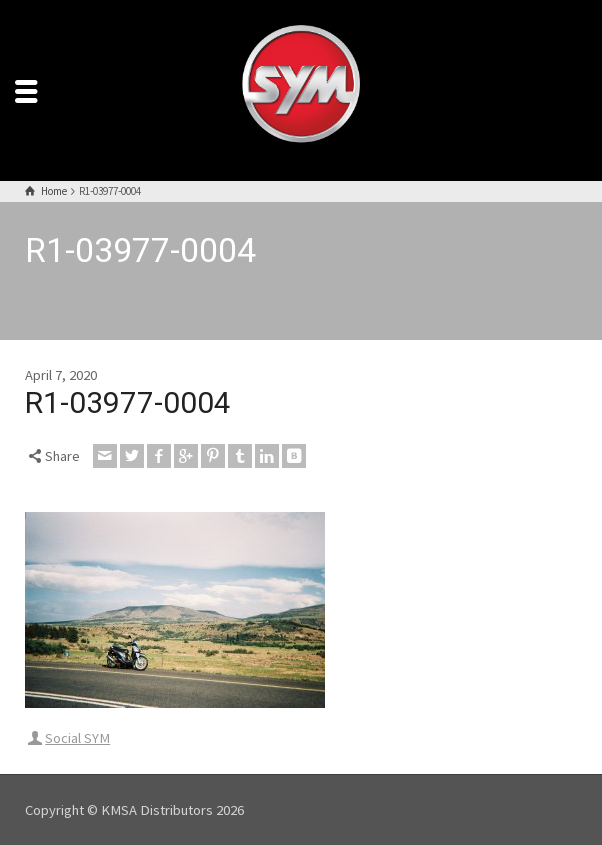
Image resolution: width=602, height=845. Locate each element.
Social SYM (77, 738)
